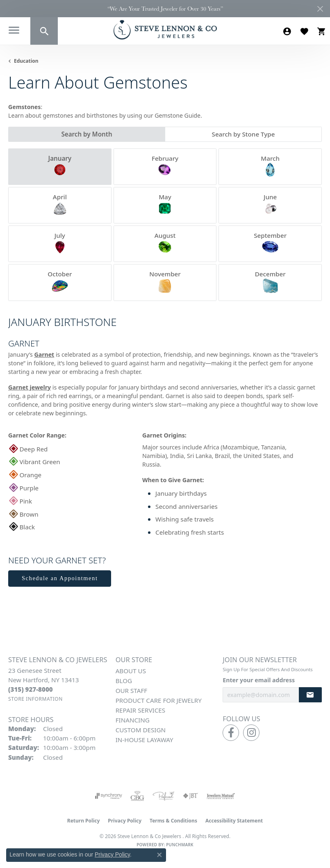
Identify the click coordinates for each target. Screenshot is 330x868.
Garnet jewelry (30, 387)
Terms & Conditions (173, 821)
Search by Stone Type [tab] (244, 134)
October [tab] (60, 282)
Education (26, 61)
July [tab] (60, 243)
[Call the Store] (31, 689)
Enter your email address (259, 680)
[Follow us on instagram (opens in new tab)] (251, 733)
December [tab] (270, 282)
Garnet (44, 354)
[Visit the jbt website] (191, 796)
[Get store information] (35, 699)
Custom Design (141, 730)
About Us (131, 671)
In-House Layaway (145, 740)
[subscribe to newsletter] (310, 695)
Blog (124, 681)
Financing (133, 720)
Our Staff (132, 690)
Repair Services (140, 710)
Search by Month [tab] (86, 134)
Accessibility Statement (234, 821)
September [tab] (270, 243)
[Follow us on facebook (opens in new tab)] (231, 733)
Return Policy (84, 821)
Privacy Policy (125, 821)
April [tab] (60, 205)
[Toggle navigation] (15, 31)
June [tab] (270, 205)
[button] (44, 31)
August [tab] (165, 243)
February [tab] (165, 166)
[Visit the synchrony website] (109, 796)
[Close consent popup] (159, 855)
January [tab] (60, 166)
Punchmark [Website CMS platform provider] (180, 845)
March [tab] (270, 166)
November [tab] (165, 282)
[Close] (320, 9)
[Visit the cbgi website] (137, 796)
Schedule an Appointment (60, 578)
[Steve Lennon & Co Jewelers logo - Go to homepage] (165, 30)
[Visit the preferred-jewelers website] (164, 796)
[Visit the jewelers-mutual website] (221, 796)
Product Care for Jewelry (159, 700)
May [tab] (165, 205)
